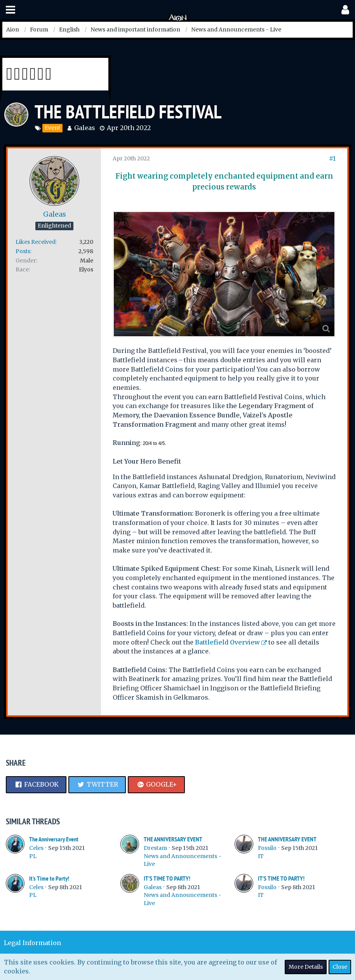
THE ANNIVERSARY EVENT (173, 839)
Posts (23, 251)
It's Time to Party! (49, 878)
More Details (306, 967)
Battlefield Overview (227, 642)
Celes (36, 848)
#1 (332, 158)
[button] (10, 10)
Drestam (155, 848)
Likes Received (36, 242)
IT (261, 856)
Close (340, 967)
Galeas (85, 128)
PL (33, 856)
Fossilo (267, 848)
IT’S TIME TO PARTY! (167, 878)
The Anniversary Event (54, 839)
